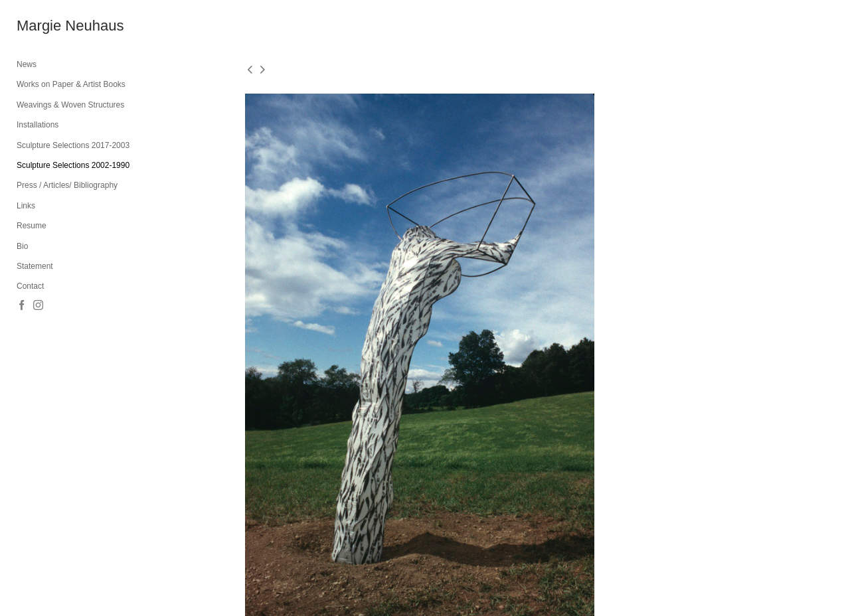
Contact (30, 286)
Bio (22, 246)
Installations (38, 125)
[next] (262, 70)
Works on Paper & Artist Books (71, 84)
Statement (35, 266)
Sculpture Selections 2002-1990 (73, 165)
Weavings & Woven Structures (70, 105)
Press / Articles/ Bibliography (67, 185)
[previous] (250, 70)
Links (26, 206)
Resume (32, 226)
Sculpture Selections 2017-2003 (73, 145)
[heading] (50, 26)
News (27, 64)
